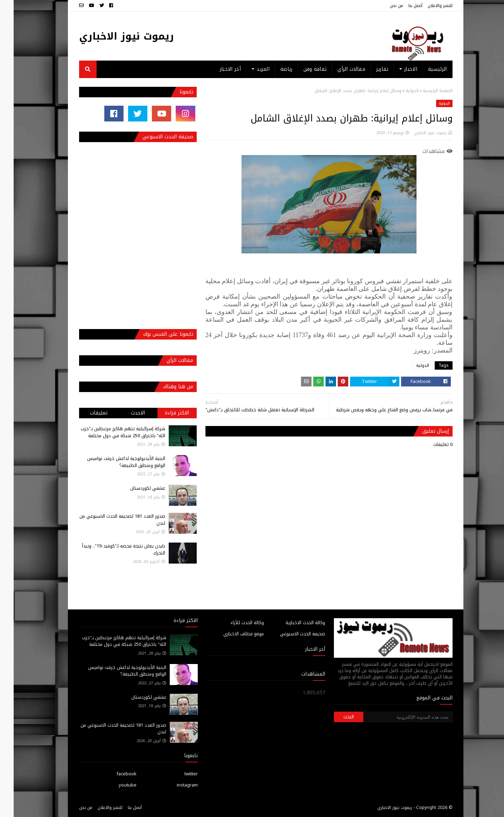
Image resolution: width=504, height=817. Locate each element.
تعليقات (85, 413)
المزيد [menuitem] (249, 69)
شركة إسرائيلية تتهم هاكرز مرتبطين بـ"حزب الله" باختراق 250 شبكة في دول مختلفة (109, 432)
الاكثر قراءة (163, 413)
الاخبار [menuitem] (397, 69)
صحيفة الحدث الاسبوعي (289, 634)
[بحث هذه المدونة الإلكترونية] (394, 717)
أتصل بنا (402, 6)
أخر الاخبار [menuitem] (217, 69)
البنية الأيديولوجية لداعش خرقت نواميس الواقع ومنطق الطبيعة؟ (113, 462)
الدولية (398, 91)
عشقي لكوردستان (134, 488)
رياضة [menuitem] (273, 69)
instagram (174, 785)
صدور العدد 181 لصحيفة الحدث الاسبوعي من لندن (109, 520)
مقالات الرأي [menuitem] (338, 69)
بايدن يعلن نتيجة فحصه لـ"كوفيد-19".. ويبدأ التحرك (110, 549)
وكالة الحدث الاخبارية (292, 623)
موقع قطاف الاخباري (230, 634)
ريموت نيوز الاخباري (113, 36)
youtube (114, 785)
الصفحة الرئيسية (424, 91)
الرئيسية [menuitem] (424, 69)
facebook (113, 774)
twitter (177, 774)
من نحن (383, 6)
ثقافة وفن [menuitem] (302, 69)
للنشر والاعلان (426, 6)
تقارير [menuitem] (369, 69)
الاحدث (124, 413)
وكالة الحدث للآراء (234, 623)
